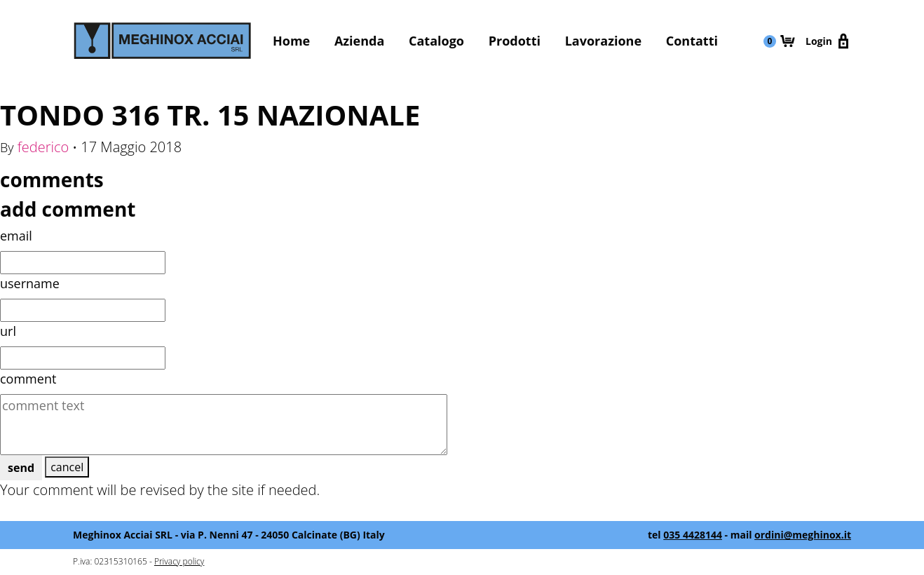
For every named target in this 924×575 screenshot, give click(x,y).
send (21, 468)
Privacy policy (179, 561)
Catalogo (436, 41)
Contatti (692, 41)
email (16, 236)
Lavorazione (603, 41)
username (30, 283)
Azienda (359, 41)
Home (291, 41)
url (8, 331)
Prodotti (515, 41)
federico (43, 147)
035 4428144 (693, 535)
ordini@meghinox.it (803, 535)
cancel (67, 467)
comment (28, 379)
